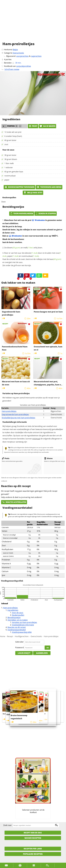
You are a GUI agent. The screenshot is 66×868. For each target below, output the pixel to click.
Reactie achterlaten (14, 502)
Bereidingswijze (14, 617)
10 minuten (38, 220)
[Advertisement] (33, 23)
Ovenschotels (18, 53)
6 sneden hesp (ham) (13, 136)
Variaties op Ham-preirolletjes (24, 622)
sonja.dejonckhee (24, 66)
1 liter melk (9, 163)
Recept (10, 636)
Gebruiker (19, 642)
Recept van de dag (33, 833)
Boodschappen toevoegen (19, 187)
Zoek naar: (8, 825)
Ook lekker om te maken (18, 620)
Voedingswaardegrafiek (22, 632)
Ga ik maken (47, 126)
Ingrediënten (13, 610)
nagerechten (36, 56)
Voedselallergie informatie (23, 625)
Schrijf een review (12, 69)
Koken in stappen (46, 213)
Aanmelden (42, 653)
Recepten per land (33, 849)
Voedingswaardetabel (17, 630)
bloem (14, 248)
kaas (55, 259)
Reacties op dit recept (17, 627)
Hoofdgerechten (22, 636)
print (33, 126)
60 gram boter (10, 140)
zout (6, 144)
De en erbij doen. (23, 248)
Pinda (6, 458)
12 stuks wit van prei (13, 132)
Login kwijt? (24, 653)
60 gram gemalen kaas (14, 172)
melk (28, 248)
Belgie (15, 50)
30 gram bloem (11, 159)
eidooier (31, 253)
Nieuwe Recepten (33, 838)
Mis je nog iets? (33, 193)
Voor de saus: (18, 613)
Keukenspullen (18, 615)
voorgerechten (22, 56)
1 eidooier (9, 167)
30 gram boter (10, 155)
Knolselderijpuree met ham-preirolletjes (18, 418)
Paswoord (19, 647)
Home (3, 636)
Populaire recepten (33, 854)
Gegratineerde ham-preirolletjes (15, 414)
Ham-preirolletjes (9, 411)
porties (9, 59)
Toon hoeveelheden (22, 213)
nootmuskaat (10, 176)
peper (7, 180)
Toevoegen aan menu (49, 187)
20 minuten (15, 236)
